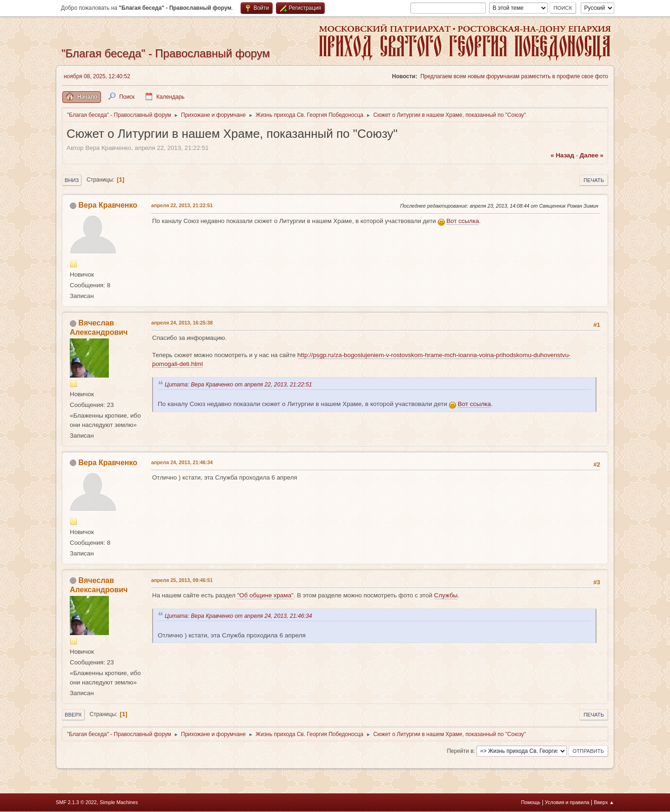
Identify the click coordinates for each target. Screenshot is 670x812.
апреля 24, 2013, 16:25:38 (182, 323)
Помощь (531, 802)
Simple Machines (119, 802)
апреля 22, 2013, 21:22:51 (182, 205)
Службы (446, 595)
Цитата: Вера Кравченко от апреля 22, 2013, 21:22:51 (240, 385)
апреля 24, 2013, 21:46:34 (182, 462)
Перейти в (460, 751)
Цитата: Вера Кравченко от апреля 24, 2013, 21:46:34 (240, 616)
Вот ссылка (462, 221)
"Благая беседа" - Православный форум (166, 53)
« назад (562, 155)
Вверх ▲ (604, 802)
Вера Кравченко (108, 205)
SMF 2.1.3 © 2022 (76, 802)
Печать (594, 180)
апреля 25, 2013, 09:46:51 (182, 580)
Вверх (73, 715)
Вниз (72, 180)
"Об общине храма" (265, 595)
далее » (592, 155)
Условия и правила (567, 802)
